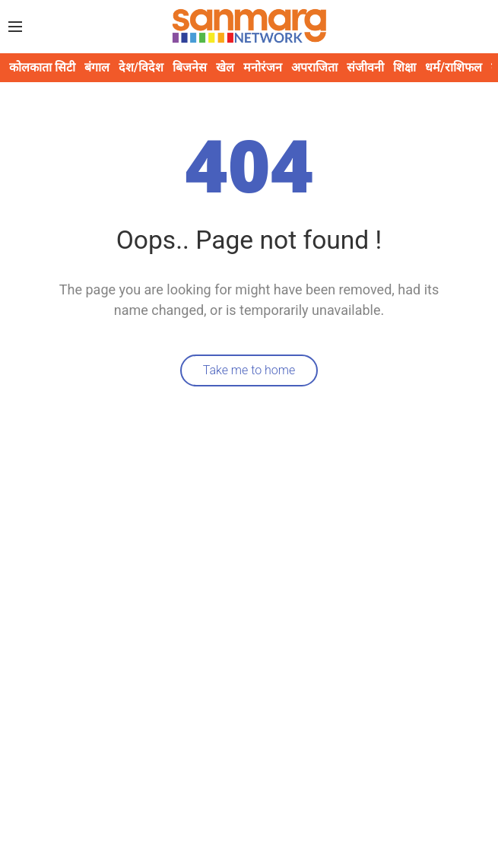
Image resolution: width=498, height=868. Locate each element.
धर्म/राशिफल (454, 67)
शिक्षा (404, 67)
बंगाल (97, 67)
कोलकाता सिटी (42, 67)
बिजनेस (190, 67)
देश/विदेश (141, 67)
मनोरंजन (263, 67)
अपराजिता (314, 67)
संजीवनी (365, 67)
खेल (225, 67)
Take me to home (249, 370)
